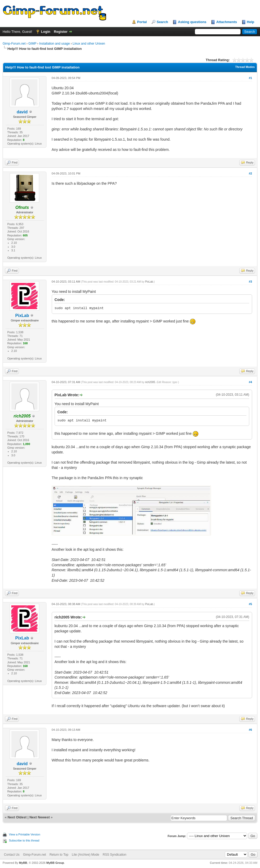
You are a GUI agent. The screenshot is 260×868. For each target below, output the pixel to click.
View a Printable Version (25, 834)
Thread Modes (245, 67)
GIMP (32, 44)
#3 (250, 282)
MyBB (23, 863)
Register (61, 32)
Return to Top (59, 855)
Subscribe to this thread (24, 840)
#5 (250, 604)
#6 (250, 730)
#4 (250, 382)
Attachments (227, 22)
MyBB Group (55, 863)
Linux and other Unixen (89, 44)
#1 (250, 78)
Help (251, 22)
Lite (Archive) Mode (86, 855)
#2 (250, 173)
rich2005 (150, 382)
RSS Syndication (115, 855)
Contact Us (12, 855)
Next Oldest (17, 817)
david (22, 112)
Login (46, 32)
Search (162, 22)
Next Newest (40, 817)
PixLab (22, 316)
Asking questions (192, 22)
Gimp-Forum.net (14, 44)
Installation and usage (54, 44)
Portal (142, 22)
